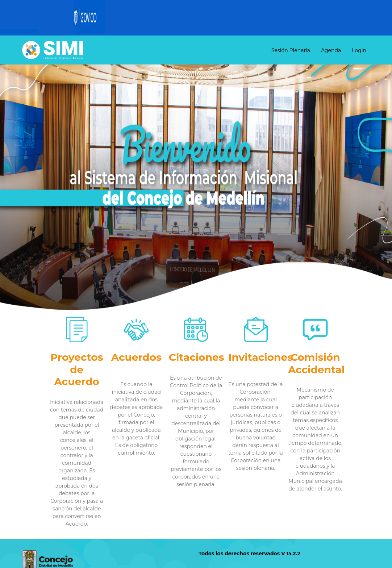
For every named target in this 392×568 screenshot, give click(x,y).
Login (359, 50)
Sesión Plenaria (291, 50)
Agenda (331, 50)
